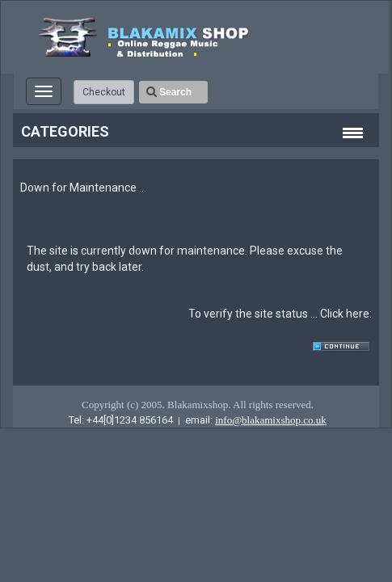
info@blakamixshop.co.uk (271, 420)
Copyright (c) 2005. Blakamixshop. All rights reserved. (198, 405)
